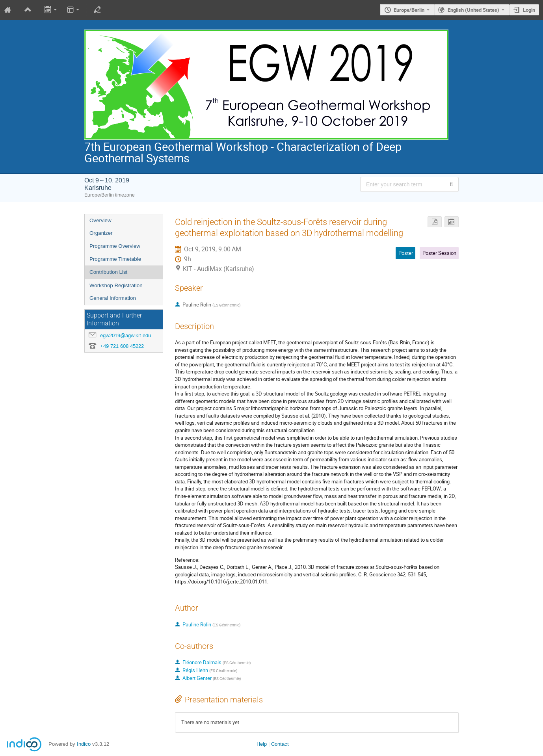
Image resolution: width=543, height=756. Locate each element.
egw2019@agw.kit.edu (126, 335)
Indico (84, 744)
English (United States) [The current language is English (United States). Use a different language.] (473, 10)
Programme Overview (115, 246)
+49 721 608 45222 (122, 346)
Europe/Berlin (409, 10)
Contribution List (108, 272)
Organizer (101, 233)
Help (262, 744)
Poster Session (439, 253)
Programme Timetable (115, 259)
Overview (100, 220)
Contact (280, 744)
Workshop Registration (116, 285)
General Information (113, 298)
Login (529, 10)
